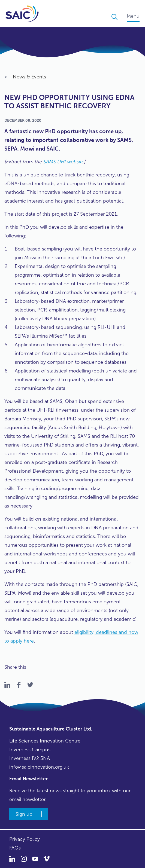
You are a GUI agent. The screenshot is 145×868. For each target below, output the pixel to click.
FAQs (15, 848)
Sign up (24, 814)
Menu (133, 16)
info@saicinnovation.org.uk (39, 767)
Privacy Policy (25, 839)
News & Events (25, 77)
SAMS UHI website (64, 162)
